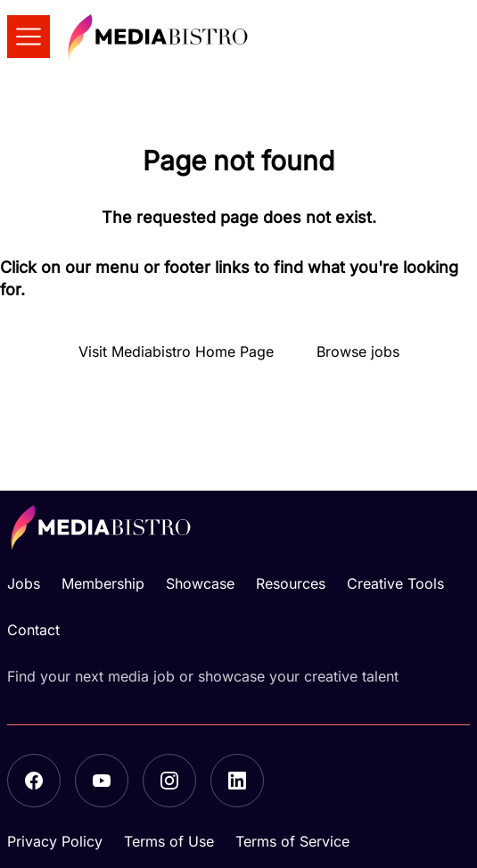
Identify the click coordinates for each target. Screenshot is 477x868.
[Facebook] (34, 781)
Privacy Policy (55, 841)
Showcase (200, 583)
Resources (291, 583)
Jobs (24, 583)
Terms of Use (169, 841)
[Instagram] (169, 781)
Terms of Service (292, 841)
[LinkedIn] (237, 781)
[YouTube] (102, 781)
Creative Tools (395, 583)
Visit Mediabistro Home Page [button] (176, 351)
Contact (33, 630)
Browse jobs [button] (358, 351)
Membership (103, 583)
